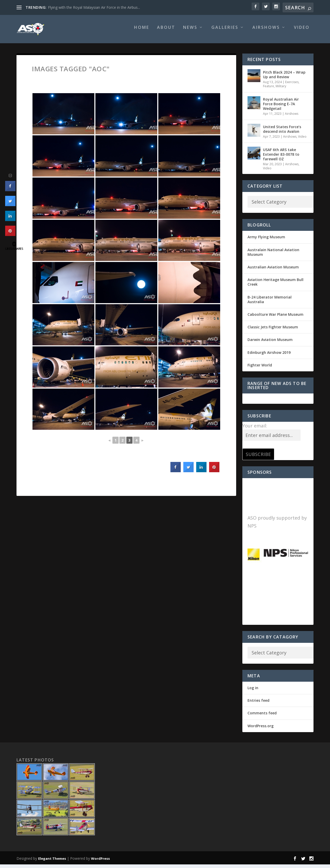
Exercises (292, 86)
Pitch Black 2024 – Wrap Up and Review (284, 78)
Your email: (255, 429)
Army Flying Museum (266, 240)
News (190, 31)
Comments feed (262, 717)
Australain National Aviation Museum (273, 256)
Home (142, 31)
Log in (253, 691)
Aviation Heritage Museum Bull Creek (275, 286)
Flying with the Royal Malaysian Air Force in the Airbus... (94, 7)
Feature (269, 90)
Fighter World (260, 369)
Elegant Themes (52, 862)
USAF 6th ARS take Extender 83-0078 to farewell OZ (281, 158)
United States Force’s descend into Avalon (282, 133)
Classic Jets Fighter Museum (273, 331)
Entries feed (258, 704)
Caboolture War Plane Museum (275, 318)
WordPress (100, 862)
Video (302, 31)
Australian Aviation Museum (273, 271)
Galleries (225, 31)
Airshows (266, 31)
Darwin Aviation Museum (270, 343)
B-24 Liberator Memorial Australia (270, 303)
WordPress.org (261, 729)
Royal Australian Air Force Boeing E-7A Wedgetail (281, 107)
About (166, 31)
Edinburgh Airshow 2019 (269, 356)
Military (281, 90)
